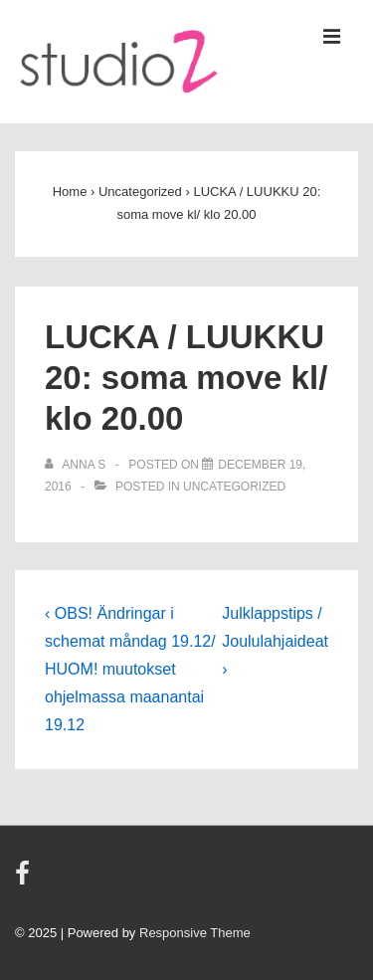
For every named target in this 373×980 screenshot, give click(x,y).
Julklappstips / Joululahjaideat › (275, 641)
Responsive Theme (195, 933)
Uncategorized (234, 487)
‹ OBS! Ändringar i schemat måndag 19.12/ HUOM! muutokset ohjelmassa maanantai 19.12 (130, 669)
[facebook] (25, 880)
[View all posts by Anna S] (77, 465)
